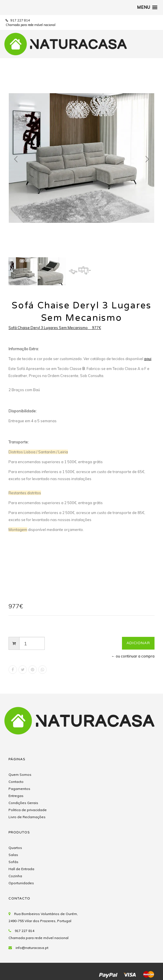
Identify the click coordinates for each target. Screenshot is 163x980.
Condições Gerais (23, 803)
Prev (16, 159)
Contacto (16, 782)
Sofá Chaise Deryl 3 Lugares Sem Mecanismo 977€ (55, 328)
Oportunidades (21, 883)
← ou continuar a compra (133, 656)
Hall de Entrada (21, 869)
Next (147, 159)
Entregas (16, 796)
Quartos (15, 848)
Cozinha (15, 876)
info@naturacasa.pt (32, 948)
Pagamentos (19, 789)
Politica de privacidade (28, 810)
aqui (148, 359)
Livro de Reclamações (27, 817)
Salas (13, 855)
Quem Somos (20, 775)
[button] (147, 7)
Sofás (13, 862)
